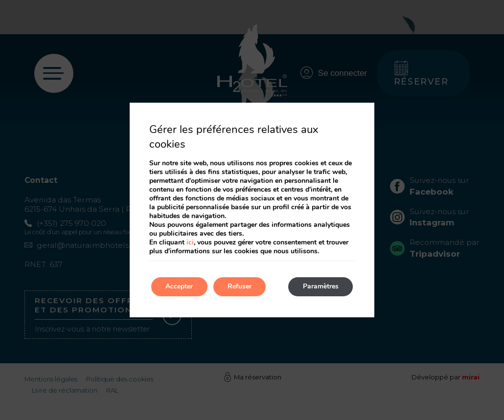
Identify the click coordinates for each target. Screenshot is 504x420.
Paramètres (320, 287)
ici (190, 242)
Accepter (180, 287)
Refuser (241, 287)
